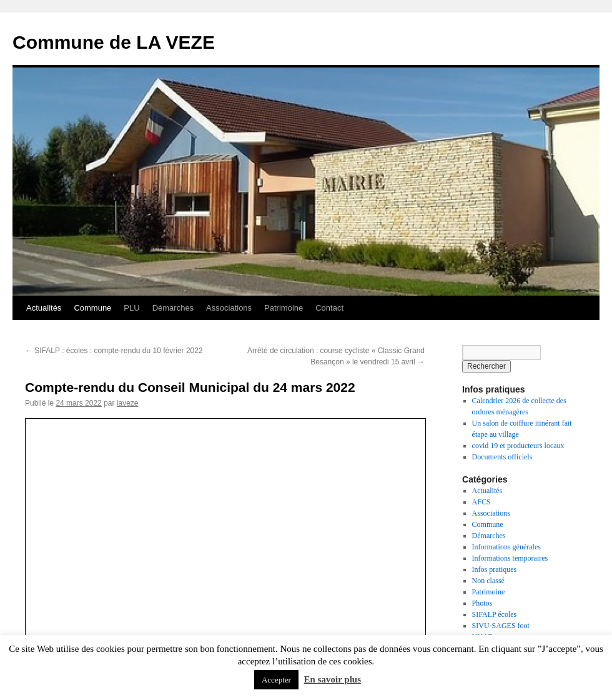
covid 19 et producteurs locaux (518, 446)
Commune (92, 308)
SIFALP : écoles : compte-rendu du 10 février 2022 (114, 351)
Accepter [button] (276, 680)
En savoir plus (333, 679)
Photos (482, 603)
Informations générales (506, 547)
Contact (329, 308)
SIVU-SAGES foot (501, 626)
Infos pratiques (495, 569)
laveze (128, 403)
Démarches (173, 308)
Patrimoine (284, 308)
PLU (131, 308)
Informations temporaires (510, 558)
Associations (229, 308)
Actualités (44, 308)
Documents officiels (502, 457)
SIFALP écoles (495, 614)
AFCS (481, 502)
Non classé (488, 581)
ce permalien (350, 441)
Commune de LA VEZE (114, 42)
